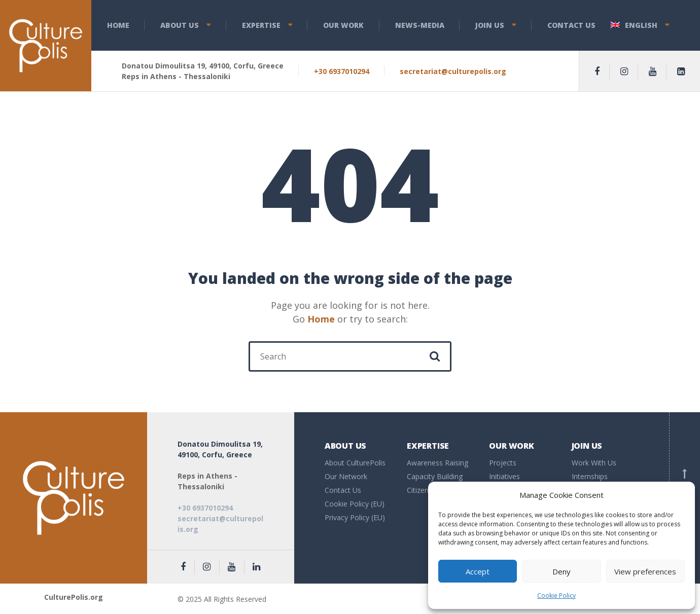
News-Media (420, 25)
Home (118, 25)
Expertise (261, 25)
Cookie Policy (556, 595)
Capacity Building (435, 476)
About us (180, 25)
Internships (590, 476)
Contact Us (571, 25)
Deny (562, 571)
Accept (478, 571)
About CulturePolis (355, 463)
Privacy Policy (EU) (355, 517)
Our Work (343, 25)
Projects (503, 463)
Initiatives (504, 476)
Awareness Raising (437, 463)
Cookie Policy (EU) (355, 504)
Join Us (490, 25)
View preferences (645, 571)
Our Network (346, 476)
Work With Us (594, 463)
